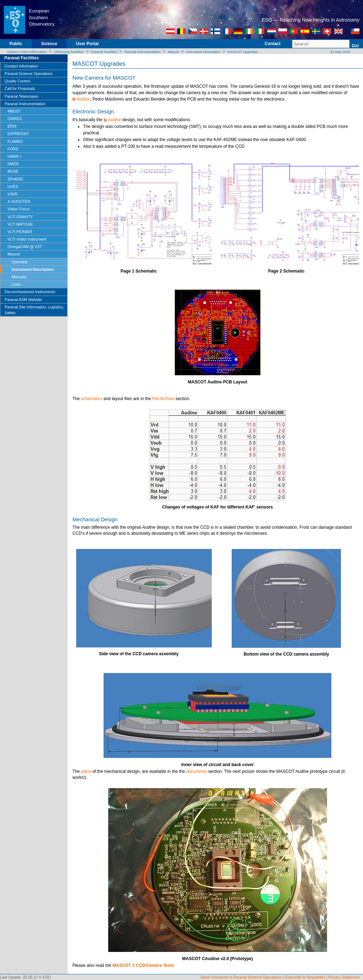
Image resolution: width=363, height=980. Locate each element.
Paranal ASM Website (23, 300)
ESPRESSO (18, 134)
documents (197, 771)
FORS (13, 149)
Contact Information (21, 66)
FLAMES (15, 141)
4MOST (14, 111)
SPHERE (15, 179)
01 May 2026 (340, 52)
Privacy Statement (344, 977)
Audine (83, 99)
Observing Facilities (69, 52)
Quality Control (17, 81)
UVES (13, 187)
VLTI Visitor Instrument (27, 239)
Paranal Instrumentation (142, 52)
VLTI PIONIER (20, 232)
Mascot (173, 52)
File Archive (163, 399)
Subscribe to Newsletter (305, 977)
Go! (355, 46)
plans (86, 771)
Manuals (19, 277)
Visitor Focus (19, 209)
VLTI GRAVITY (20, 217)
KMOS (13, 164)
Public (16, 44)
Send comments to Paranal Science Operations (241, 977)
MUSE (13, 171)
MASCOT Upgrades (243, 52)
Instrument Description (203, 52)
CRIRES (15, 119)
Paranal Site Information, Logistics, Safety (34, 310)
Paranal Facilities (104, 52)
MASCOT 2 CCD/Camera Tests (143, 965)
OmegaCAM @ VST (25, 247)
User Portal (87, 44)
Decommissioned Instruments (30, 292)
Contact (273, 44)
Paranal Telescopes (21, 96)
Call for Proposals (20, 88)
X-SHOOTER (19, 201)
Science (49, 44)
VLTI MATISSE (20, 224)
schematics (91, 399)
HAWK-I (14, 156)
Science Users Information (27, 52)
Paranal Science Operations (28, 74)
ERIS (12, 126)
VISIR (12, 194)
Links (16, 284)
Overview (20, 262)
